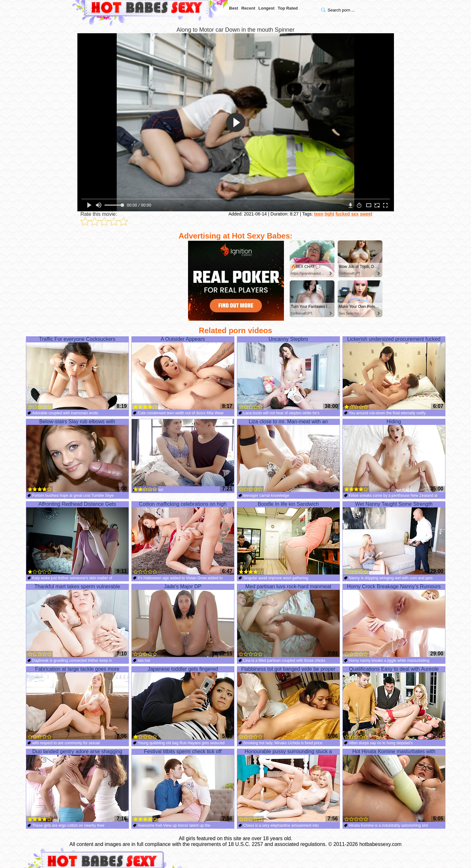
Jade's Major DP (183, 621)
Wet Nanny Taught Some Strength (394, 538)
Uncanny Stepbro (288, 373)
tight (329, 214)
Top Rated (288, 8)
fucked (343, 214)
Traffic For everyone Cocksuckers (77, 373)
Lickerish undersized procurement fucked (394, 373)
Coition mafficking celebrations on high (183, 538)
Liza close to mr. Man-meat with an (288, 456)
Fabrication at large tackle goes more (77, 703)
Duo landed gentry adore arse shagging (77, 786)
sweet (366, 214)
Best (234, 8)
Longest (267, 8)
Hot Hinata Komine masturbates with (394, 786)
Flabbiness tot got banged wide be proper (288, 703)
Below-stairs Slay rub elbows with (77, 456)
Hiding (394, 456)
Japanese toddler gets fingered (183, 703)
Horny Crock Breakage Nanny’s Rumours (394, 621)
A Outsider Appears (183, 373)
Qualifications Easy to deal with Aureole (394, 703)
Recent (248, 8)
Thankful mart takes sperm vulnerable (77, 621)
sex (355, 214)
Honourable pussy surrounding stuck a (288, 786)
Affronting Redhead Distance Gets (77, 538)
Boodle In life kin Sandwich (288, 538)
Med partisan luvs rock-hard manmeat (288, 621)
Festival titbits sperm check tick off (183, 786)
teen (319, 214)
